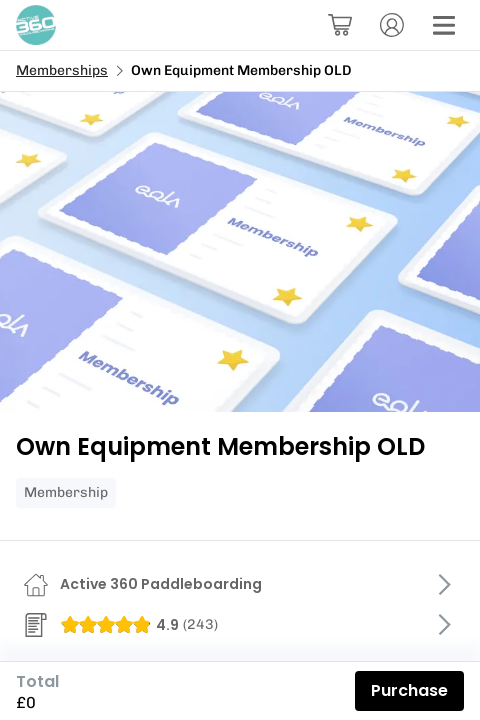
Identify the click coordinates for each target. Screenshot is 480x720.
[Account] (392, 25)
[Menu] (444, 25)
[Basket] (340, 25)
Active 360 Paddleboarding (161, 584)
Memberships (62, 70)
